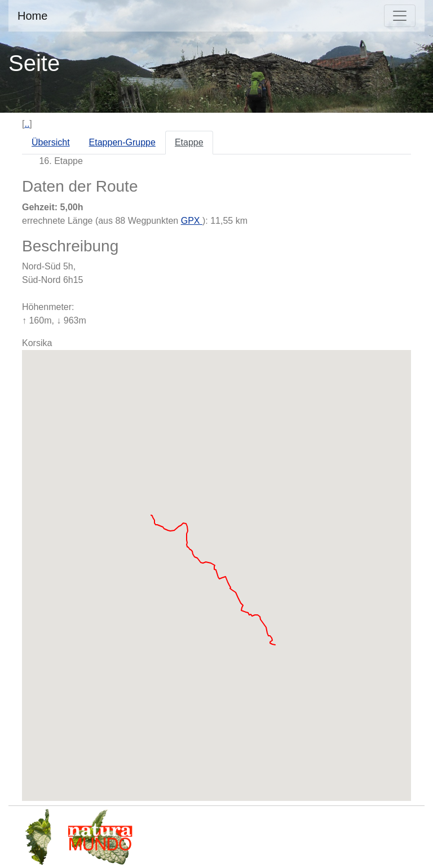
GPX (192, 221)
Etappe (189, 142)
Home (32, 16)
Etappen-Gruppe (122, 142)
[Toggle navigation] (400, 16)
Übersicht (51, 142)
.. (27, 124)
